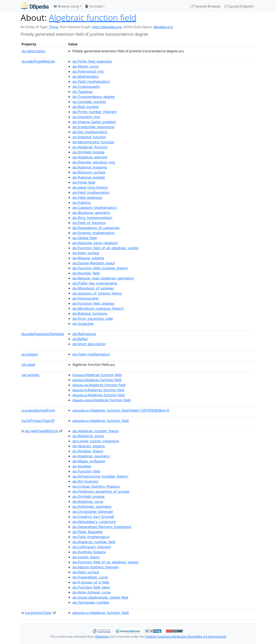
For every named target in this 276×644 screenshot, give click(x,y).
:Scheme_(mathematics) (94, 233)
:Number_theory (88, 451)
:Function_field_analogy (93, 303)
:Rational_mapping (90, 167)
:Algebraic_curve (88, 502)
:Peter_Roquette (87, 532)
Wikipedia (102, 637)
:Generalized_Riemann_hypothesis (102, 527)
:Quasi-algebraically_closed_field (100, 597)
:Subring (81, 203)
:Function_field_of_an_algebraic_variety (105, 248)
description (33, 51)
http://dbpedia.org (107, 27)
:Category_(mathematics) (94, 208)
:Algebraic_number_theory (96, 431)
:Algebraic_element (90, 157)
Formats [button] (94, 6)
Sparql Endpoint (239, 6)
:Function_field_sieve (91, 587)
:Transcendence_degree (93, 97)
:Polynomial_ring (88, 71)
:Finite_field (84, 182)
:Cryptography (86, 87)
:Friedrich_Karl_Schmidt (93, 517)
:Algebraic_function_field (100, 421)
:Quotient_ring (86, 117)
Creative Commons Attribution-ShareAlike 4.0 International (185, 637)
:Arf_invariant (85, 481)
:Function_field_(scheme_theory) (100, 268)
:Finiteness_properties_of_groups (101, 491)
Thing (53, 27)
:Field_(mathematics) (91, 82)
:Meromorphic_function (93, 142)
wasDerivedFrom (38, 410)
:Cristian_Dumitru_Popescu (96, 486)
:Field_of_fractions (89, 223)
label (28, 365)
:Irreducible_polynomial (93, 127)
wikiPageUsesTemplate (43, 334)
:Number (82, 466)
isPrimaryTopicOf (38, 421)
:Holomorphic (86, 298)
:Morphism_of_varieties (93, 288)
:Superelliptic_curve (90, 577)
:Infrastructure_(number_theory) (100, 476)
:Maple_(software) (89, 461)
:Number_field (86, 273)
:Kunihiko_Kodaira (89, 552)
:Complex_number (89, 102)
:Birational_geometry (91, 213)
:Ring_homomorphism (92, 218)
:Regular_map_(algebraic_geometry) (103, 278)
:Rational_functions (90, 313)
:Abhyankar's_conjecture (94, 522)
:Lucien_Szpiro (86, 557)
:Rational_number (89, 177)
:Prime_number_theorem (95, 112)
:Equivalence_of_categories (96, 228)
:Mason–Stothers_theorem (96, 567)
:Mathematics (86, 76)
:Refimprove (84, 334)
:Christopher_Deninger (93, 512)
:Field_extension (87, 198)
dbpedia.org (163, 27)
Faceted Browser (206, 6)
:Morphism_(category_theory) (98, 308)
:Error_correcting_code (93, 319)
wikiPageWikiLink (38, 61)
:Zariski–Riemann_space (94, 263)
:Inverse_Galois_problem (94, 122)
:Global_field (84, 238)
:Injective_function (89, 137)
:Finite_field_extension (92, 61)
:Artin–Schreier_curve (92, 592)
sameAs (30, 375)
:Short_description (89, 344)
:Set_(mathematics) (90, 132)
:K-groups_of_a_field (91, 582)
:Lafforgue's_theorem (92, 547)
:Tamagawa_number (91, 602)
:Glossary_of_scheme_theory (97, 293)
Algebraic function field (93, 18)
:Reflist (80, 339)
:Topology (82, 92)
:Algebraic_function (90, 147)
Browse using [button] (66, 6)
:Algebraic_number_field (94, 542)
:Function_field (86, 471)
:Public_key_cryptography (95, 283)
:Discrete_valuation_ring (94, 162)
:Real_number (86, 107)
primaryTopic (38, 613)
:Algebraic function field (97, 375)
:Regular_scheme (88, 258)
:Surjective (83, 324)
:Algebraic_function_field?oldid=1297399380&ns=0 (121, 410)
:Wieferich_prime (88, 436)
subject (30, 354)
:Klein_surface (86, 253)
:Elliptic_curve (85, 66)
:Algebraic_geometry (91, 456)
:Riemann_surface (89, 172)
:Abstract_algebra (89, 446)
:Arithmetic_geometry (92, 507)
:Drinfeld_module (88, 152)
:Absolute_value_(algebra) (95, 243)
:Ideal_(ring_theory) (90, 187)
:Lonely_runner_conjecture (96, 441)
